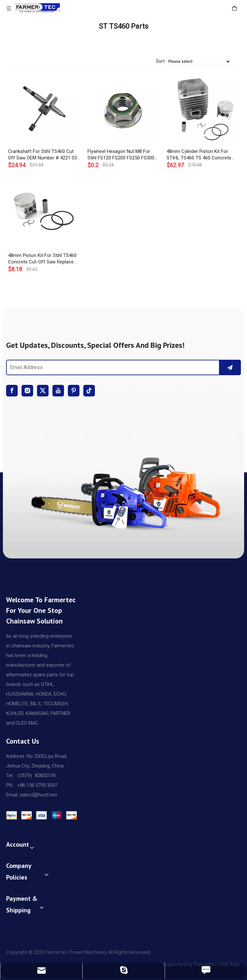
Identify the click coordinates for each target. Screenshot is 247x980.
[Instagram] (27, 391)
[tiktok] (89, 391)
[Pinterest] (74, 391)
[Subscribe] (230, 367)
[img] (123, 490)
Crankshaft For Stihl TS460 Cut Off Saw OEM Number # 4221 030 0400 (44, 155)
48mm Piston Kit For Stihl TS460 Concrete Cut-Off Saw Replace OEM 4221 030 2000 (42, 259)
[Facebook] (12, 391)
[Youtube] (58, 391)
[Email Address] (112, 367)
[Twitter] (43, 391)
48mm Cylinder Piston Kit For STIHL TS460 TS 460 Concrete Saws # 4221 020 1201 (199, 155)
